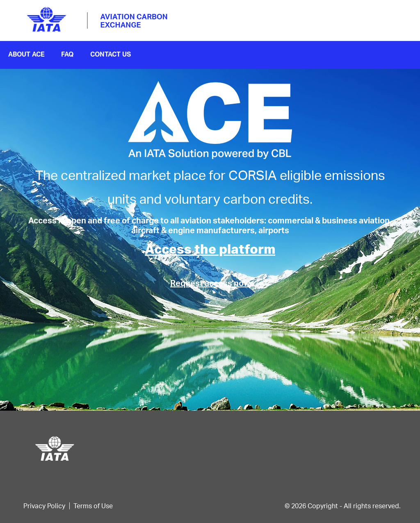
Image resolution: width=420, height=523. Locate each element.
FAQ (67, 54)
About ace (26, 54)
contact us (111, 54)
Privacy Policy (44, 506)
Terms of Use (93, 506)
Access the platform (210, 249)
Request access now (210, 283)
